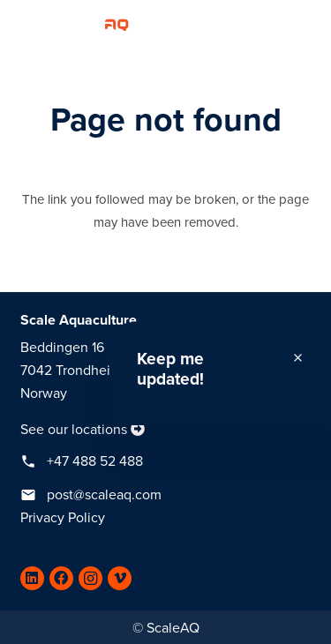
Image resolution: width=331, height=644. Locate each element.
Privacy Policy (63, 518)
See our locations (74, 430)
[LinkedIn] (32, 578)
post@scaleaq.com (104, 495)
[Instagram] (90, 578)
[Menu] (309, 22)
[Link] (71, 22)
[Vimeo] (120, 578)
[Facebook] (61, 578)
